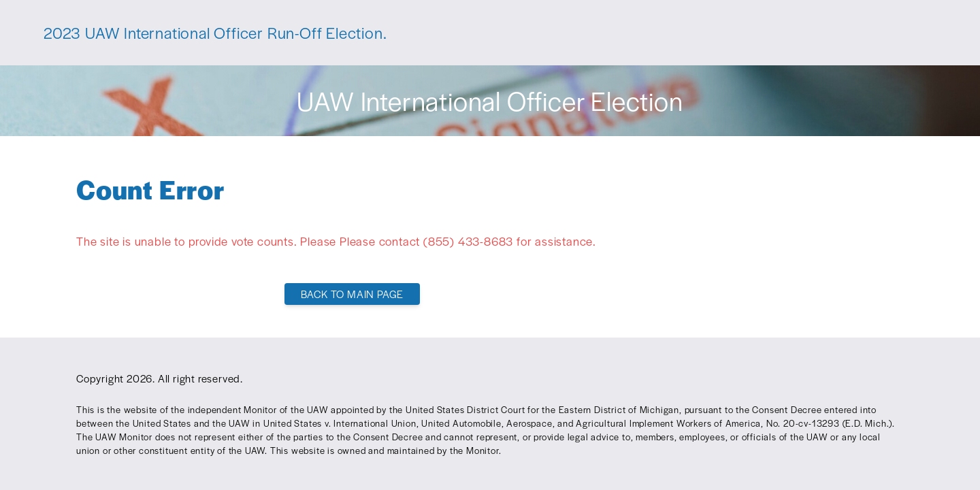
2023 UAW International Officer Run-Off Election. (215, 33)
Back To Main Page (353, 294)
